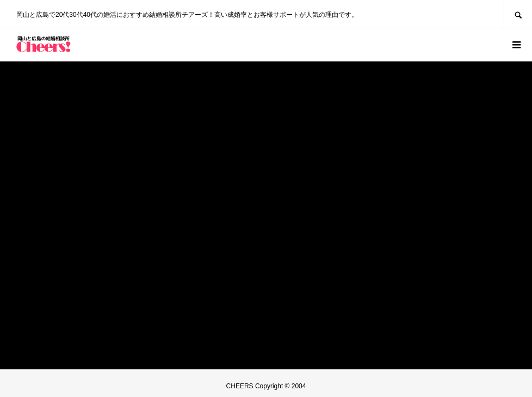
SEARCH (518, 14)
